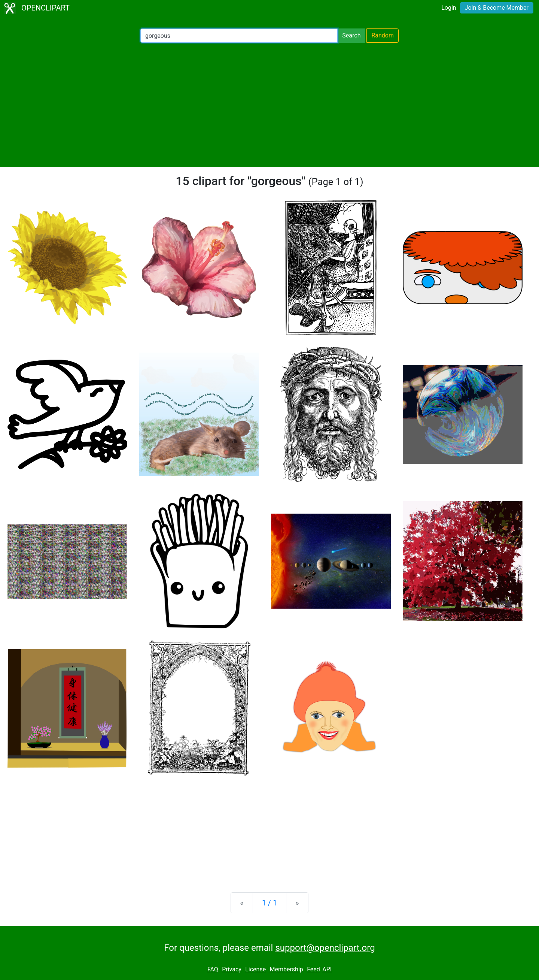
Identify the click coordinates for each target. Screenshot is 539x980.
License (255, 969)
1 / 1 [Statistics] (270, 903)
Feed (313, 969)
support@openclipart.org (325, 948)
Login (449, 8)
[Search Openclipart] (239, 36)
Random (383, 35)
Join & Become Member (497, 8)
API (327, 969)
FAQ (213, 969)
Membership (286, 969)
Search (351, 35)
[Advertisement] (269, 105)
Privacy (232, 969)
